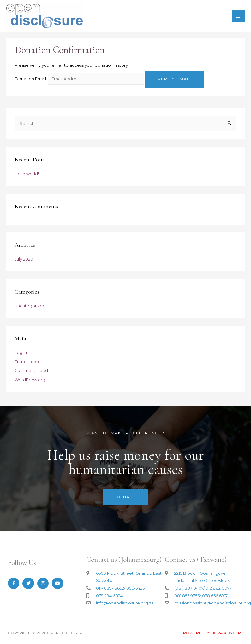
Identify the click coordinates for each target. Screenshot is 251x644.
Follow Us (22, 563)
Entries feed (27, 362)
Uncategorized (30, 306)
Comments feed (31, 371)
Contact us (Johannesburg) (124, 560)
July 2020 (24, 259)
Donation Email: (31, 79)
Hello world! (27, 174)
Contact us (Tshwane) (196, 560)
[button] (125, 497)
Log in (21, 353)
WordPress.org (30, 380)
